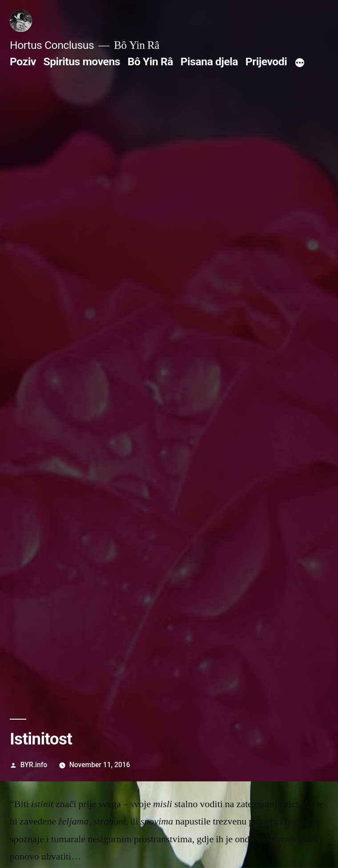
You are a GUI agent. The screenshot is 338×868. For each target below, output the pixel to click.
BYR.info (34, 765)
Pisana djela (209, 62)
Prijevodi (266, 62)
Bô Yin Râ (150, 62)
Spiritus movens (82, 62)
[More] (300, 64)
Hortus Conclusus (52, 45)
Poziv (23, 62)
